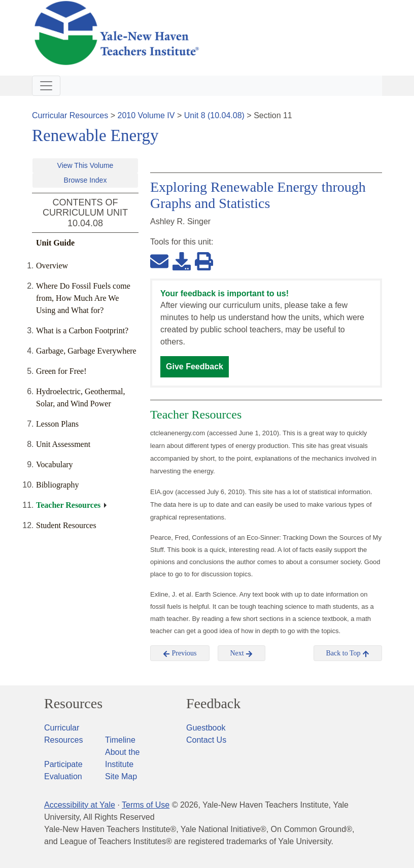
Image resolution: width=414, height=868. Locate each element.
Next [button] (242, 653)
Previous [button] (180, 653)
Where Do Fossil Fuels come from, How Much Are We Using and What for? (83, 298)
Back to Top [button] (348, 653)
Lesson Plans (57, 424)
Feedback (213, 704)
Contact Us (206, 740)
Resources (73, 704)
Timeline (120, 740)
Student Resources (66, 525)
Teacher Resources (68, 505)
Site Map (121, 776)
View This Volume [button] (85, 165)
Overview (52, 266)
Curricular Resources (70, 115)
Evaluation (63, 776)
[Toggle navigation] (46, 86)
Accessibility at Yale (80, 805)
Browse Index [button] (85, 180)
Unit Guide (55, 243)
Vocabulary (55, 464)
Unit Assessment (63, 444)
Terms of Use (146, 805)
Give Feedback (195, 367)
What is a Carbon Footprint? (82, 331)
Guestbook (206, 728)
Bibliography (57, 485)
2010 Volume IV (146, 115)
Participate (63, 764)
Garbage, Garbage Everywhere (86, 351)
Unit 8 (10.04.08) (214, 115)
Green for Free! (61, 371)
